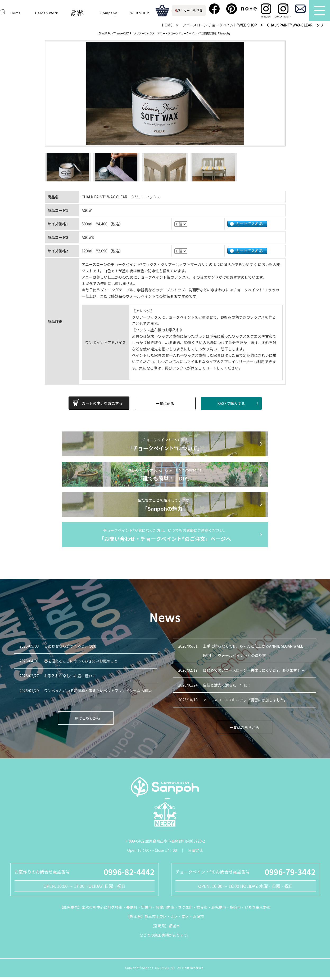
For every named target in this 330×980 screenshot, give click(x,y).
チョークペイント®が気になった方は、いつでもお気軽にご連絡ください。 (165, 538)
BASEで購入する (231, 407)
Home (15, 13)
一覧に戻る (165, 407)
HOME (165, 25)
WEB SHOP (140, 13)
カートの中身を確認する (102, 407)
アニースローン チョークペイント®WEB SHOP (219, 25)
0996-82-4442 (129, 875)
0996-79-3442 (290, 875)
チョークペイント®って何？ (165, 448)
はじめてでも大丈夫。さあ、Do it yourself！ (165, 478)
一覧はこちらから (86, 721)
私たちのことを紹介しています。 (165, 508)
